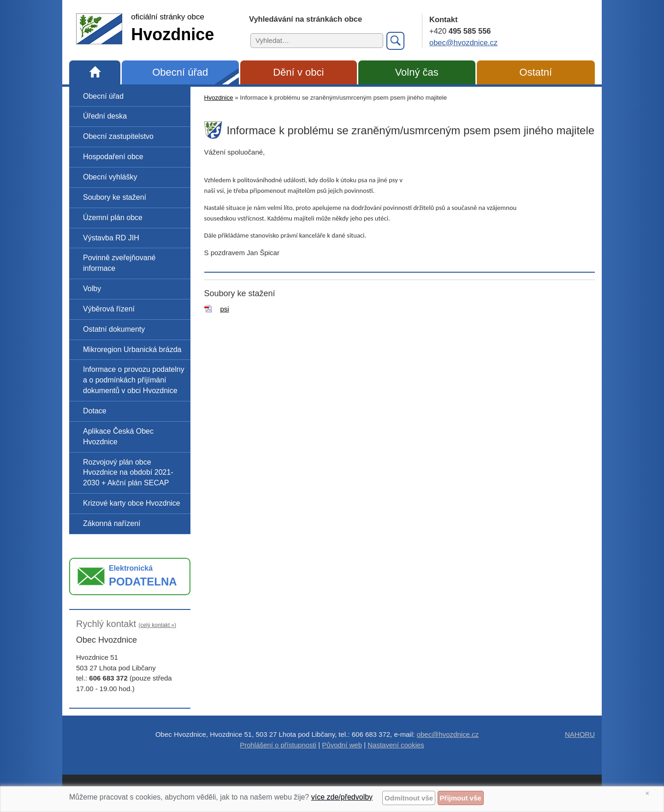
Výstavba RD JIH (111, 238)
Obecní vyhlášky (110, 177)
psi (225, 309)
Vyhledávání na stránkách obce (305, 19)
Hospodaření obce (113, 157)
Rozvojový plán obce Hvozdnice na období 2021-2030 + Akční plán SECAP (128, 473)
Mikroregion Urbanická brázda (132, 349)
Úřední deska (105, 116)
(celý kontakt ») (157, 625)
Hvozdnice (219, 98)
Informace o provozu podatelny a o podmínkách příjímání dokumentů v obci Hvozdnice (134, 380)
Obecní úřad (180, 72)
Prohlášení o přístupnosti (278, 745)
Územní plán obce (113, 218)
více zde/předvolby (342, 797)
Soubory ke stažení (115, 197)
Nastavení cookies (396, 745)
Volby (92, 289)
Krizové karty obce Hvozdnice (132, 503)
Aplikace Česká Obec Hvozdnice (118, 436)
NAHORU (580, 734)
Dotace (95, 411)
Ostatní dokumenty (114, 329)
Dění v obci (298, 72)
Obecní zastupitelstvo (118, 136)
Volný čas (417, 72)
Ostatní (536, 72)
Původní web (342, 745)
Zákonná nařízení (112, 523)
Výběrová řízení (109, 309)
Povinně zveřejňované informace (119, 263)
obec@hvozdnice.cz (463, 42)
